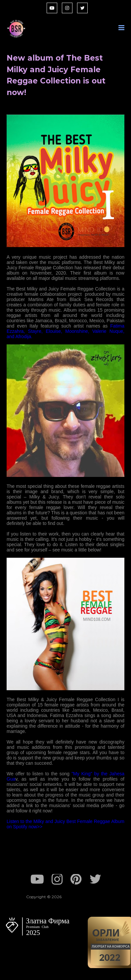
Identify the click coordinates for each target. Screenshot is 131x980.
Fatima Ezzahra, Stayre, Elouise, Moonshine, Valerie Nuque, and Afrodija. (65, 331)
